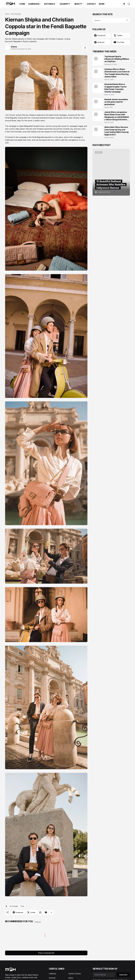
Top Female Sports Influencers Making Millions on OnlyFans (117, 59)
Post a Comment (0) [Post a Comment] (46, 953)
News (71, 978)
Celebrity (53, 974)
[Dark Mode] (123, 4)
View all (38, 922)
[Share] (85, 48)
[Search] (128, 4)
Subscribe (123, 975)
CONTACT (91, 4)
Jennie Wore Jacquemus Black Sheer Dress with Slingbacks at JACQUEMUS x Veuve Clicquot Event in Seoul (117, 116)
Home (7, 14)
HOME (22, 4)
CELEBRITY (65, 4)
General (52, 978)
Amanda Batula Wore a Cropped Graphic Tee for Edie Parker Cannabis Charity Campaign (116, 88)
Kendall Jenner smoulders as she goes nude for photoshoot (116, 102)
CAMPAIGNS (34, 4)
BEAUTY (78, 4)
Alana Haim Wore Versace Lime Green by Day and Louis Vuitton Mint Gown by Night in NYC (117, 131)
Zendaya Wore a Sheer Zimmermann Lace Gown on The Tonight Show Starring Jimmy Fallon (117, 73)
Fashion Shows (75, 974)
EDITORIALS (50, 4)
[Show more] (51, 912)
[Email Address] (104, 975)
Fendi (22, 906)
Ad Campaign (16, 14)
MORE (102, 4)
